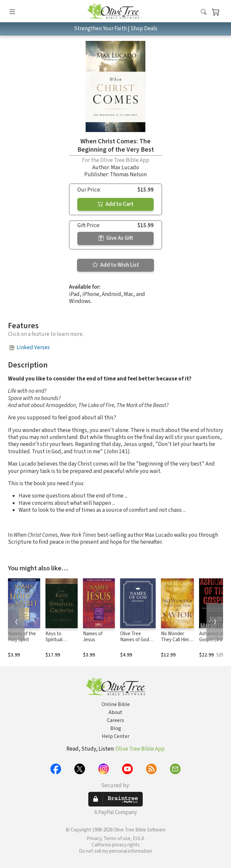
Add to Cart (116, 204)
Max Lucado (125, 168)
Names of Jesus (93, 637)
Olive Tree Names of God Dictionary (135, 640)
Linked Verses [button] (33, 348)
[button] (204, 12)
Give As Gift (116, 238)
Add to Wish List (116, 265)
